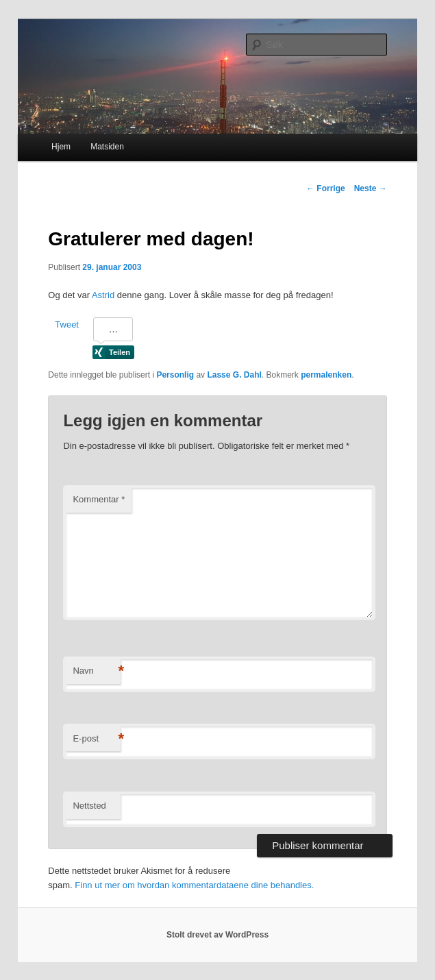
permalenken (326, 375)
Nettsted (89, 806)
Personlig (175, 375)
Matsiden (107, 147)
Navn (97, 671)
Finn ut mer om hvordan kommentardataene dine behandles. (194, 885)
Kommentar (99, 499)
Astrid (103, 295)
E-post (97, 739)
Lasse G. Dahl (234, 375)
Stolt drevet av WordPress (217, 935)
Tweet (67, 324)
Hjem (61, 147)
